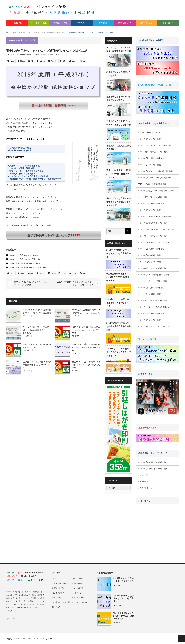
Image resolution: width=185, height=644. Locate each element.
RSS (14, 618)
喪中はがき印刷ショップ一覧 (28, 55)
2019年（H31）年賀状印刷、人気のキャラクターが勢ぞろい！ (118, 352)
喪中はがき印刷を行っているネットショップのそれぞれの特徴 (32, 284)
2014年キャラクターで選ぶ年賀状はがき (155, 326)
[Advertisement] (157, 524)
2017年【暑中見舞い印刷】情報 (152, 204)
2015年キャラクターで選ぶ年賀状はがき (155, 307)
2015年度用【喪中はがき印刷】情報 (54, 55)
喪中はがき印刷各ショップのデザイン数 (28, 267)
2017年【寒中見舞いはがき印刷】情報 (155, 242)
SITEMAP (56, 607)
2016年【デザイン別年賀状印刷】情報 (155, 275)
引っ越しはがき (77, 588)
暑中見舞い (103, 23)
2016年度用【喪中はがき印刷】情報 (154, 268)
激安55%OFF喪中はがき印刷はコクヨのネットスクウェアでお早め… (86, 365)
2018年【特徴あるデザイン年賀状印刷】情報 (157, 191)
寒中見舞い (82, 23)
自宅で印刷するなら (147, 488)
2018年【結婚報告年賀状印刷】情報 (152, 184)
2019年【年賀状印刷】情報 (150, 139)
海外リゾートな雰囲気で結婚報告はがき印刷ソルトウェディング (118, 202)
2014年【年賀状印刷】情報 (150, 320)
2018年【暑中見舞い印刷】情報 (152, 158)
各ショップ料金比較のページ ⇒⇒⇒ (23, 217)
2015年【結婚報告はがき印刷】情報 (154, 469)
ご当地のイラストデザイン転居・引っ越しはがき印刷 (118, 123)
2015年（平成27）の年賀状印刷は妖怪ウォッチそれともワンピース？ (75, 284)
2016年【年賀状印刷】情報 (150, 255)
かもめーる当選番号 (60, 583)
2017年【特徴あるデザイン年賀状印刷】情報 (157, 229)
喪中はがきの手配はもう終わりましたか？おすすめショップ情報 (86, 347)
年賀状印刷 (17, 23)
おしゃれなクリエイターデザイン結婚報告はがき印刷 (118, 49)
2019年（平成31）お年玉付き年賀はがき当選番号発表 (118, 253)
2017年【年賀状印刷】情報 (150, 210)
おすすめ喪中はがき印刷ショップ (54, 235)
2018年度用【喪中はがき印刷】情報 (154, 197)
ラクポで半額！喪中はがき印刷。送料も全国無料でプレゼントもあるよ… (37, 330)
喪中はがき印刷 (60, 23)
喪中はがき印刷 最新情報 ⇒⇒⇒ (54, 106)
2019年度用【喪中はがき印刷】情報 (154, 152)
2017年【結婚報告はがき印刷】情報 (154, 462)
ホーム (55, 578)
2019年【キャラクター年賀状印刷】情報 (155, 145)
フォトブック (145, 475)
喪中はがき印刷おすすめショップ (25, 255)
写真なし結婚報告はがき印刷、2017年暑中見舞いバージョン (118, 174)
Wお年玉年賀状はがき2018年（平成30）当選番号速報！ (124, 616)
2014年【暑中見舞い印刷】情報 (152, 314)
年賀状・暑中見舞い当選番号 (151, 132)
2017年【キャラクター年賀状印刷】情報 (155, 217)
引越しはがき (168, 23)
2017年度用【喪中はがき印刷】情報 (154, 236)
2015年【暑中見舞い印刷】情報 (152, 288)
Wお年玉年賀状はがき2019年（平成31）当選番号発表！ (118, 277)
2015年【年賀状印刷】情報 (150, 294)
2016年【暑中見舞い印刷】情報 (152, 249)
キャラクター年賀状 (39, 23)
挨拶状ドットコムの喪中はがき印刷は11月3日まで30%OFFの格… (37, 365)
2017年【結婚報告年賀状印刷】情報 (154, 223)
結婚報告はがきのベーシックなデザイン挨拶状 (118, 98)
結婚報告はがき (125, 23)
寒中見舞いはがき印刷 (61, 602)
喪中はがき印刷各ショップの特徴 (25, 263)
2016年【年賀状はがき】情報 (150, 262)
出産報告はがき (146, 23)
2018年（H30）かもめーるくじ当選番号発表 (124, 580)
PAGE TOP (181, 639)
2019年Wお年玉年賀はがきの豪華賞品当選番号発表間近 (118, 326)
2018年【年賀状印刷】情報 (150, 165)
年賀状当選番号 (77, 578)
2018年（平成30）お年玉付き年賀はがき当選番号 (124, 598)
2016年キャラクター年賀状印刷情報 (154, 281)
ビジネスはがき (58, 593)
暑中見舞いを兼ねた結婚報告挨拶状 (118, 147)
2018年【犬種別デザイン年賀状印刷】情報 (156, 171)
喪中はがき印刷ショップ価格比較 (25, 259)
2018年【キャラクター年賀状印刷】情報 (155, 178)
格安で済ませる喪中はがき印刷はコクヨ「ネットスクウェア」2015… (86, 330)
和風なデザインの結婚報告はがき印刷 (118, 74)
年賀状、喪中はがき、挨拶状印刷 (29, 639)
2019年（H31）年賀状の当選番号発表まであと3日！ (118, 303)
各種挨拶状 (144, 482)
